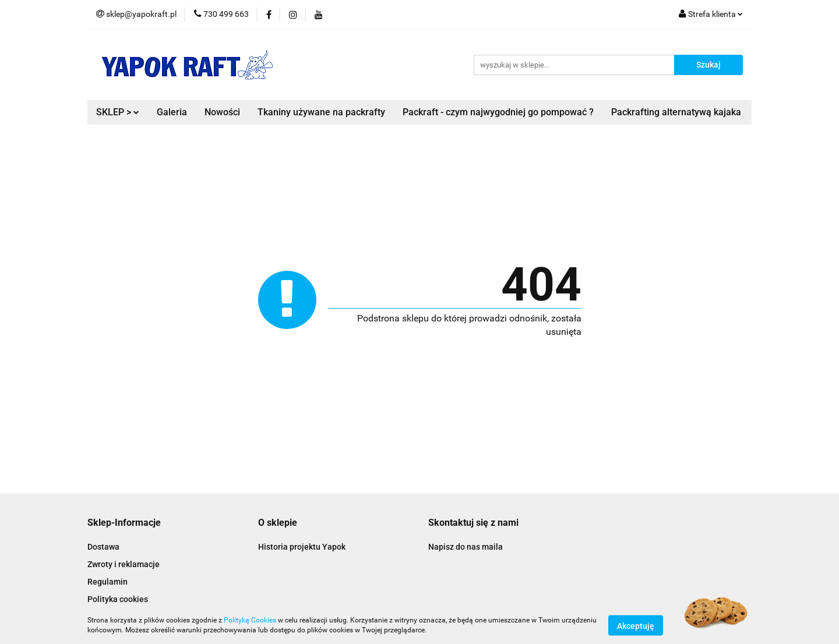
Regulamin (107, 582)
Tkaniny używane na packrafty (321, 112)
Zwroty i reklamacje (124, 564)
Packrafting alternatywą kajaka (676, 112)
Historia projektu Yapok (302, 547)
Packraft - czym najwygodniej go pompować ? (498, 112)
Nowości (222, 112)
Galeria (172, 112)
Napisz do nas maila (466, 547)
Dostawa (103, 547)
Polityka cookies (118, 599)
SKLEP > (118, 112)
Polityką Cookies (250, 620)
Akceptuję (636, 625)
